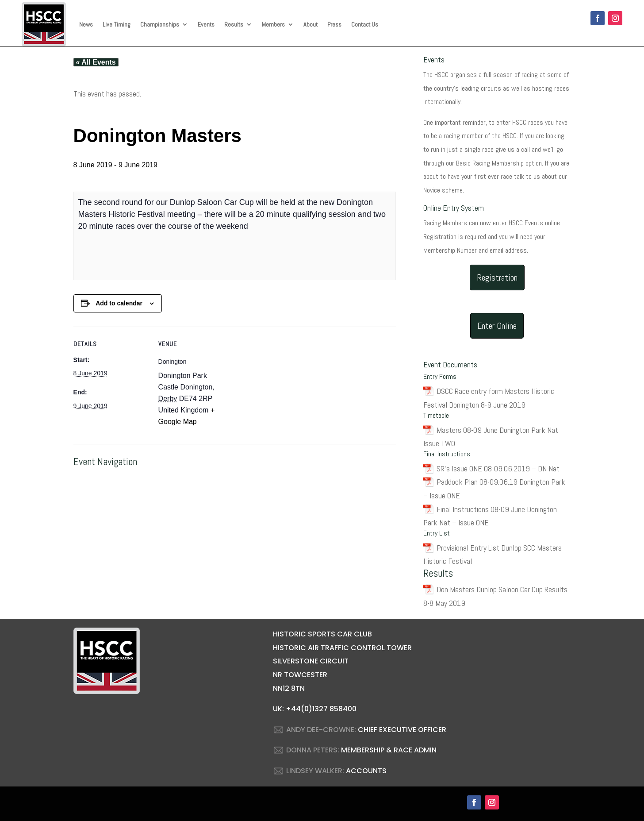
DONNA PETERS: (313, 750)
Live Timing (117, 24)
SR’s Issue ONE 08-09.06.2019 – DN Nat (498, 468)
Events (206, 24)
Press (334, 24)
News (86, 24)
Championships (160, 24)
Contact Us (365, 24)
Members (273, 24)
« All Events (96, 62)
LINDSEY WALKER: (315, 771)
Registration (497, 278)
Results (234, 24)
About (310, 24)
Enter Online (497, 326)
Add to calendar (119, 303)
